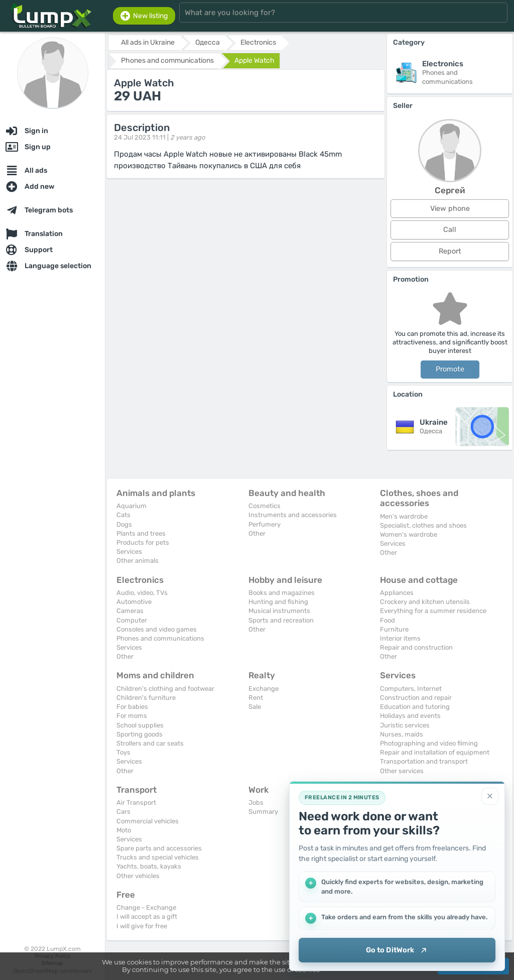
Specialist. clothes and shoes (423, 525)
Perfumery (265, 524)
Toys (123, 752)
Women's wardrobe (409, 534)
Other (257, 533)
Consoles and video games (157, 629)
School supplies (140, 725)
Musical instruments (279, 611)
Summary (263, 812)
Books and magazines (282, 593)
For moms (132, 716)
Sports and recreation (281, 620)
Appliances (397, 593)
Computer (132, 620)
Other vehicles (138, 876)
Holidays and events (410, 716)
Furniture (394, 629)
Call (450, 230)
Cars (123, 812)
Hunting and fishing (278, 602)
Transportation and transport (424, 761)
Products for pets (143, 542)
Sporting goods (140, 734)
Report (450, 251)
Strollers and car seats (150, 743)
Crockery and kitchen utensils (425, 602)
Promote (450, 369)
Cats (123, 515)
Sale (255, 707)
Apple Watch (254, 60)
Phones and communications (160, 638)
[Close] (490, 796)
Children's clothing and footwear (165, 689)
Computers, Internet (411, 689)
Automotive (134, 602)
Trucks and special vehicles (158, 857)
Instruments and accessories (293, 515)
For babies (132, 707)
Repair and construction (416, 647)
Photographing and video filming (429, 743)
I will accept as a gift (147, 916)
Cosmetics (265, 506)
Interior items (400, 638)
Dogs (124, 524)
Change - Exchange (146, 907)
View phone (450, 209)
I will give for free (142, 926)
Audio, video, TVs (142, 593)
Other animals (138, 561)
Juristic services (405, 725)
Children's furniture (146, 698)
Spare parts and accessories (159, 848)
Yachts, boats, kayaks (149, 866)
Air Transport (136, 803)
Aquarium (132, 506)
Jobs (256, 803)
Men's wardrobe (404, 516)
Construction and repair (416, 698)
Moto (124, 830)
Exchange (264, 689)
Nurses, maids (402, 734)
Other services (402, 771)
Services (129, 552)
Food (388, 620)
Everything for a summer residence (433, 611)
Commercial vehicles (148, 821)
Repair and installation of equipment (435, 752)
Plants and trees (141, 533)
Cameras (130, 611)
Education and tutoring (415, 707)
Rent (256, 698)
